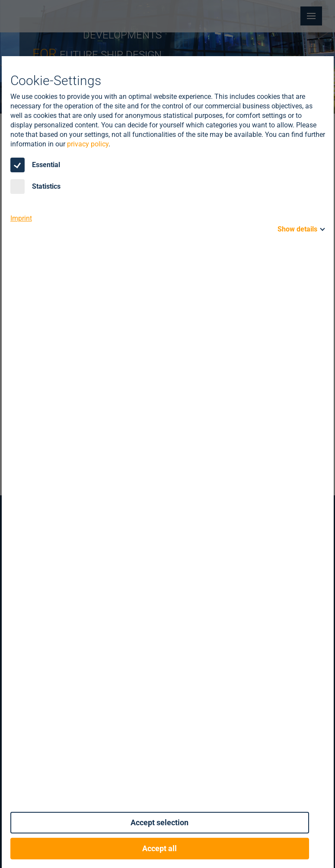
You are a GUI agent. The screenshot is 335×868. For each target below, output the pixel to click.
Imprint (21, 218)
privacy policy (88, 144)
